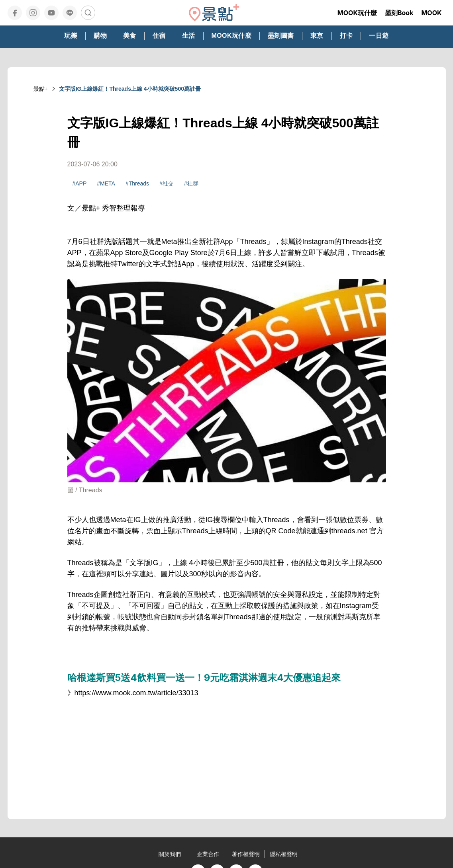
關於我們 (170, 854)
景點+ (41, 89)
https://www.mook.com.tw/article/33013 (136, 693)
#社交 (167, 183)
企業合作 (208, 854)
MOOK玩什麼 (357, 13)
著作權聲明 (246, 854)
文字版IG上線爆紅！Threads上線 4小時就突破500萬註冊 (130, 89)
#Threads (137, 183)
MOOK (431, 13)
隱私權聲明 (284, 854)
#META (106, 183)
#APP (80, 183)
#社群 (191, 183)
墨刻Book (399, 13)
